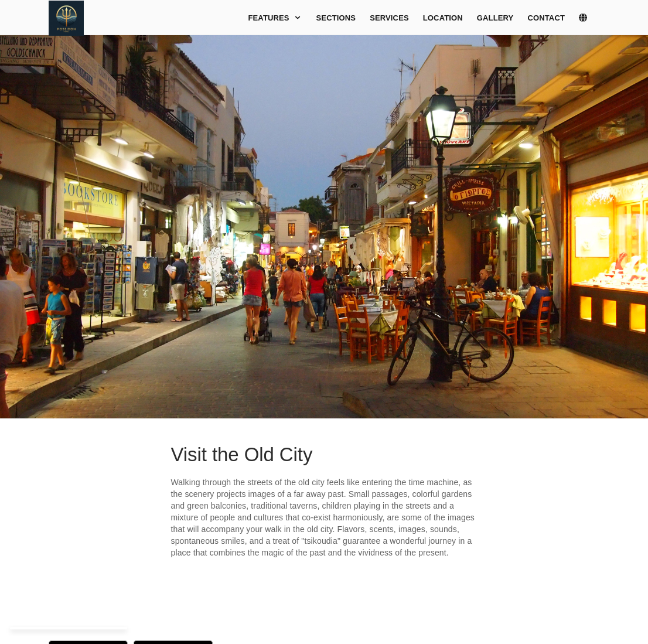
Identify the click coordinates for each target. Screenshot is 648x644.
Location (443, 18)
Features (275, 18)
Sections (336, 18)
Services (389, 18)
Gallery (495, 18)
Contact (546, 18)
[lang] (589, 18)
